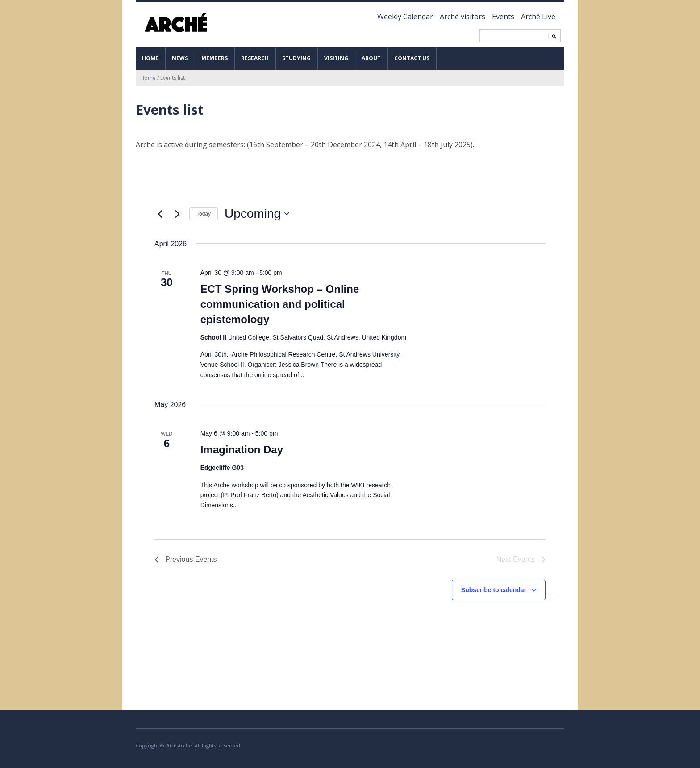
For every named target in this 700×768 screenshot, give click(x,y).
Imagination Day (242, 450)
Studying (296, 58)
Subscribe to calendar (494, 590)
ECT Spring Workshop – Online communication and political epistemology (280, 304)
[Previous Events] (160, 214)
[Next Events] (177, 214)
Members (215, 58)
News (180, 58)
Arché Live (538, 17)
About (371, 58)
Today (204, 214)
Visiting (336, 58)
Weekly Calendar (405, 17)
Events (503, 17)
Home (150, 58)
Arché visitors (462, 17)
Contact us (412, 58)
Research (255, 58)
